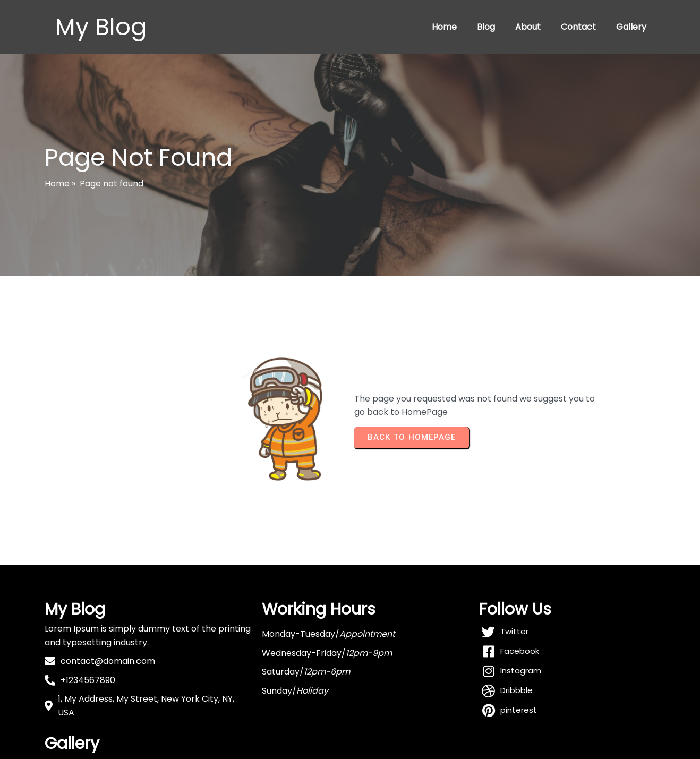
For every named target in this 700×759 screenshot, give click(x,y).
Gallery (631, 27)
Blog (486, 27)
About (528, 27)
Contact (578, 27)
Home (444, 27)
